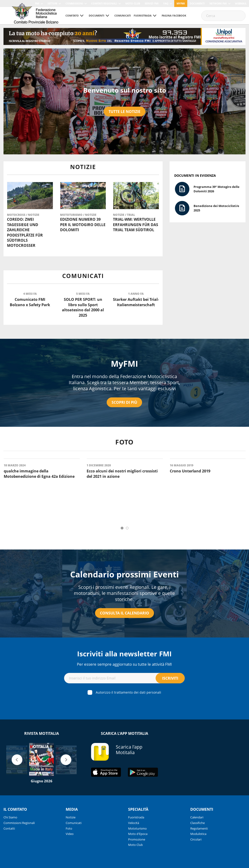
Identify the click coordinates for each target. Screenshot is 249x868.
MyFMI (124, 364)
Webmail (241, 3)
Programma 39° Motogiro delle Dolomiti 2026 (217, 189)
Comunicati (123, 15)
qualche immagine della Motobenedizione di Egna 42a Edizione (39, 474)
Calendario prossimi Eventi (124, 574)
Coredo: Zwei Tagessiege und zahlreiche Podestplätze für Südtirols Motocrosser (25, 232)
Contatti (9, 828)
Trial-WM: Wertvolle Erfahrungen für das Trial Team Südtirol (136, 225)
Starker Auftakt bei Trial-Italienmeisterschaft (136, 302)
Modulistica (198, 834)
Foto (69, 828)
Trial (131, 215)
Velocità (134, 823)
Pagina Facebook (174, 15)
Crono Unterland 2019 (190, 471)
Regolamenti (199, 828)
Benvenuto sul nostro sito (125, 90)
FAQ (166, 3)
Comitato (72, 15)
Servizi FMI (152, 3)
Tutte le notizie (124, 112)
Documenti (197, 3)
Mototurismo (72, 215)
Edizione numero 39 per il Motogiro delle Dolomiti (83, 225)
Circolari (196, 839)
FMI (37, 3)
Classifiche (198, 823)
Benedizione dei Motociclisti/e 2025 (216, 208)
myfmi (181, 3)
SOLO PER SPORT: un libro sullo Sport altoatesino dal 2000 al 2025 (83, 307)
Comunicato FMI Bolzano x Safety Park (30, 302)
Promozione (137, 839)
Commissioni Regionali (19, 823)
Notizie (34, 215)
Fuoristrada (143, 15)
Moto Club (133, 3)
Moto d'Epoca (138, 834)
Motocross (17, 215)
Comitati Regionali (104, 3)
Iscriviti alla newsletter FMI (124, 654)
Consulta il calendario (124, 613)
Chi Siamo (10, 817)
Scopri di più (124, 402)
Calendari (197, 817)
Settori (52, 3)
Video (70, 834)
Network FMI (218, 3)
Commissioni (74, 3)
